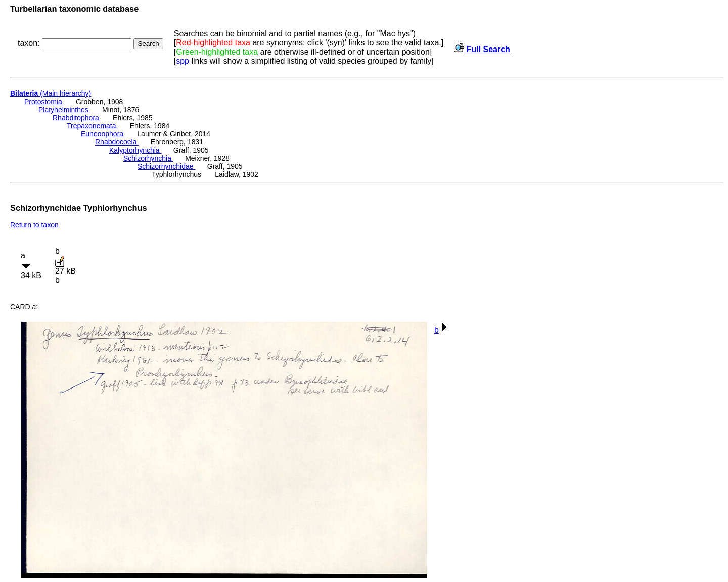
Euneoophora (103, 134)
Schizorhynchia (148, 158)
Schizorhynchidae (166, 166)
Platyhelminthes (64, 110)
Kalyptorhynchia (135, 150)
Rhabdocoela (117, 142)
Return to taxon (34, 225)
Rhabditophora (77, 118)
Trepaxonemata (92, 126)
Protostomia (44, 102)
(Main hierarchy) (51, 93)
